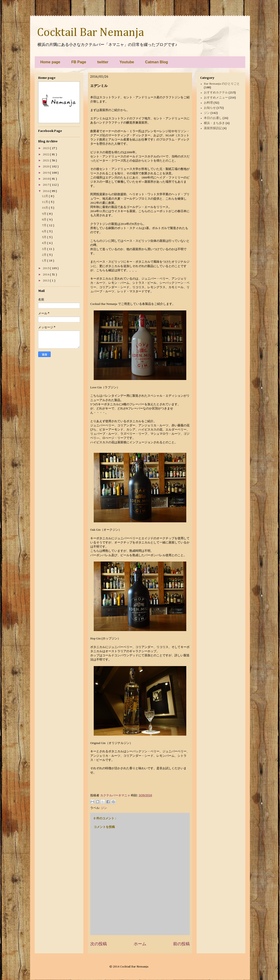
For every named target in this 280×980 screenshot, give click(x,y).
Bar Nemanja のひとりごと (222, 84)
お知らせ (210, 108)
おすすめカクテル (216, 93)
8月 (45, 220)
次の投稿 (99, 944)
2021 (46, 161)
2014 (46, 275)
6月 (45, 231)
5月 (45, 237)
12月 (45, 196)
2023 (46, 148)
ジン (104, 808)
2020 (46, 167)
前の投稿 (181, 944)
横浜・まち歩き (214, 123)
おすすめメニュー (216, 98)
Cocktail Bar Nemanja (90, 33)
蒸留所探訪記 (213, 128)
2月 (45, 255)
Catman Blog (157, 62)
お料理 (208, 103)
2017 (46, 185)
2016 (46, 191)
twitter (103, 62)
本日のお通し (213, 118)
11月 (45, 202)
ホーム (140, 944)
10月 (45, 208)
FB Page (79, 62)
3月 (45, 249)
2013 (46, 281)
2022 (46, 155)
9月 (45, 214)
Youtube (127, 62)
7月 (45, 225)
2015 (46, 268)
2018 (46, 179)
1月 (45, 261)
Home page (50, 62)
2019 (46, 173)
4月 (45, 243)
